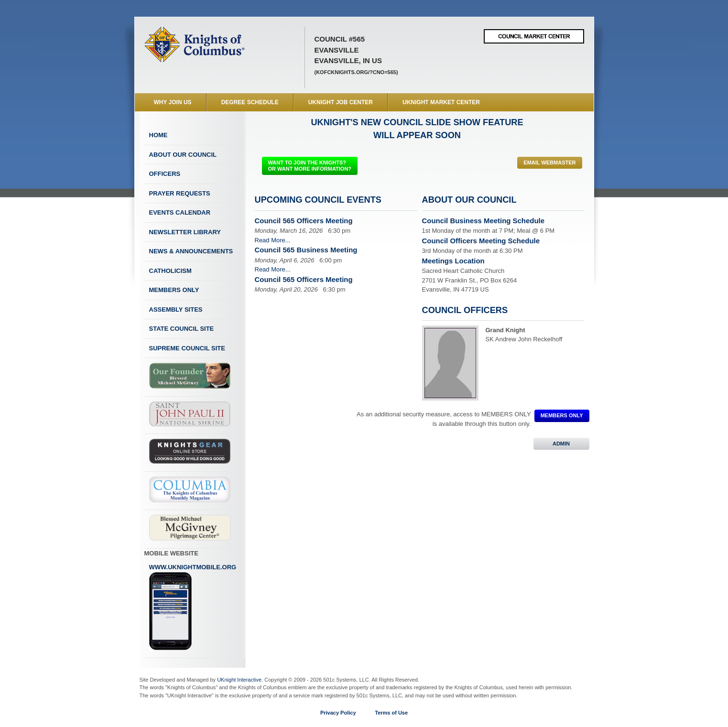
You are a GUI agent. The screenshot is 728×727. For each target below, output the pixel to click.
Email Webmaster (549, 163)
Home (158, 135)
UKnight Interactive (239, 680)
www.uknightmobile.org (193, 607)
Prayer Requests (180, 193)
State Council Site (182, 329)
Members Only (174, 290)
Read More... (273, 240)
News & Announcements (191, 251)
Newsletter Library (185, 232)
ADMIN (561, 444)
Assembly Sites (176, 309)
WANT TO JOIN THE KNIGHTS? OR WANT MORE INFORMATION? (310, 166)
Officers (165, 174)
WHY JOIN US (173, 102)
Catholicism (170, 271)
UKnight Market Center (441, 102)
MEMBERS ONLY (562, 415)
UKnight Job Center (341, 102)
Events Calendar (180, 212)
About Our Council (183, 155)
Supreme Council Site (187, 348)
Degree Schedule (250, 102)
